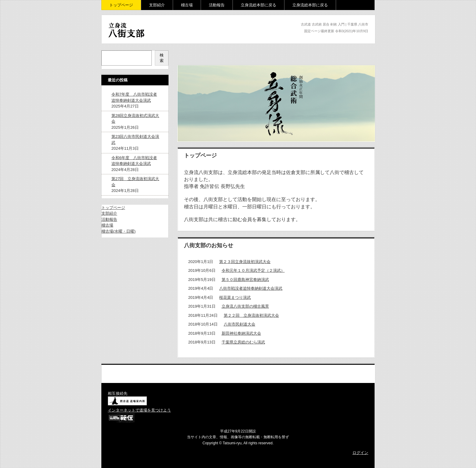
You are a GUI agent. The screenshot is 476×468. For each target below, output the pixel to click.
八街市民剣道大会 (240, 324)
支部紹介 (157, 5)
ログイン (360, 453)
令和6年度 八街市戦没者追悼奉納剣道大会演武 (134, 161)
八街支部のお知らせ (209, 245)
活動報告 (217, 5)
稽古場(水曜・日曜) (119, 231)
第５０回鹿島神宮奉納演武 (245, 280)
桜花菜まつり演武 (235, 297)
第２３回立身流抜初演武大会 (245, 262)
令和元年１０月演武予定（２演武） (253, 270)
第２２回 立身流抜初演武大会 (251, 315)
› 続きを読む (353, 356)
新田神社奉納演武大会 (241, 333)
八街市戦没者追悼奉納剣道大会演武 (251, 288)
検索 (162, 58)
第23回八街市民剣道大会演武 (135, 140)
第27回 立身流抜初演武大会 (135, 182)
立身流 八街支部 (128, 41)
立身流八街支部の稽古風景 (245, 306)
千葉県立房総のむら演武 (243, 342)
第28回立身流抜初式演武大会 (135, 119)
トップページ (121, 5)
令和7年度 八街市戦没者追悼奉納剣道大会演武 (134, 97)
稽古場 (187, 5)
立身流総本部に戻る (258, 5)
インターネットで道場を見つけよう (139, 410)
